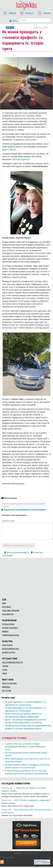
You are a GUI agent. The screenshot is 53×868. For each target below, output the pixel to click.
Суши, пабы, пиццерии (11, 611)
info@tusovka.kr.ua (31, 853)
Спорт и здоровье (9, 683)
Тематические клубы (11, 635)
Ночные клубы (8, 624)
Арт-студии (7, 691)
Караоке (5, 631)
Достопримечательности (13, 662)
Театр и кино (7, 645)
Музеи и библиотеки (10, 649)
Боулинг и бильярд (10, 628)
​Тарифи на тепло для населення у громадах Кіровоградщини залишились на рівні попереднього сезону (25, 747)
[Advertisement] (27, 577)
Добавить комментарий (19, 545)
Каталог (47, 13)
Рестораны (6, 607)
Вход (15, 21)
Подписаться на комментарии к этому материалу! (25, 510)
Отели (5, 670)
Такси (4, 673)
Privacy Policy (8, 857)
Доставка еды (8, 614)
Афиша (12, 13)
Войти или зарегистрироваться (18, 552)
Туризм (5, 666)
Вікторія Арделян (21, 159)
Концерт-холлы (9, 652)
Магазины (6, 687)
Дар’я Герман (9, 149)
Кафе (4, 603)
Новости (30, 13)
